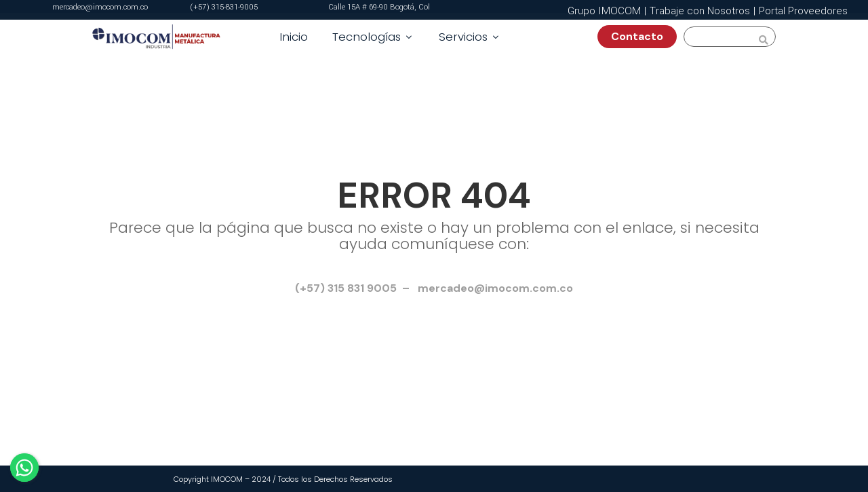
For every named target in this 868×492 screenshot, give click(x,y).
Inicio (294, 37)
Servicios (470, 37)
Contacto (643, 36)
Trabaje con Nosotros (700, 11)
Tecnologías (373, 37)
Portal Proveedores (803, 11)
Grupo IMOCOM (604, 11)
